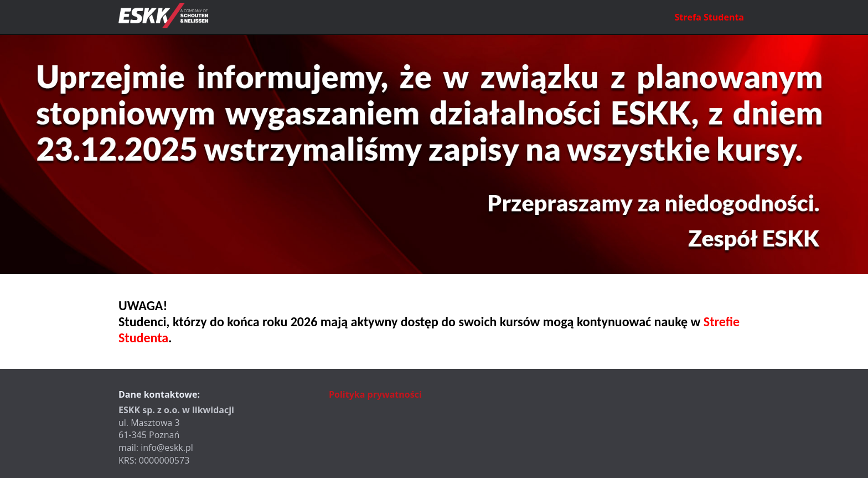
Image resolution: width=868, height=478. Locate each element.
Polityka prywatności (375, 394)
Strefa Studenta (709, 17)
